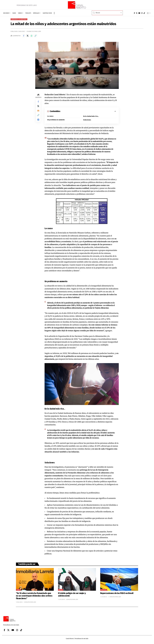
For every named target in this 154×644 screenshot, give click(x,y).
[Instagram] (142, 13)
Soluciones (87, 121)
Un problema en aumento (56, 121)
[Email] (38, 113)
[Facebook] (134, 13)
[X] (137, 13)
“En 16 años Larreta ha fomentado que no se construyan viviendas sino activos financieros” (34, 597)
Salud (61, 591)
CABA (18, 591)
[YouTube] (139, 13)
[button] (54, 13)
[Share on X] (28, 36)
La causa (50, 117)
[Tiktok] (144, 13)
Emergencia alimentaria (20, 19)
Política (104, 591)
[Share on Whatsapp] (33, 36)
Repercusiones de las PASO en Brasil (117, 594)
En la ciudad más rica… (91, 117)
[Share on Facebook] (24, 36)
